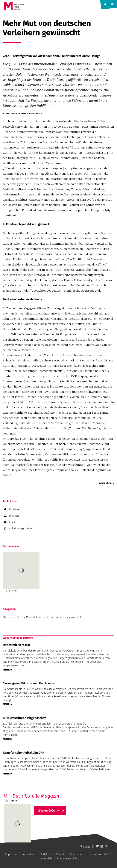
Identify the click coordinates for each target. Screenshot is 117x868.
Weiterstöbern (48, 810)
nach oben (105, 483)
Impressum (12, 854)
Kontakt (61, 854)
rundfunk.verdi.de (98, 854)
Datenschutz (77, 854)
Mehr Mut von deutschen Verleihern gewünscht (54, 617)
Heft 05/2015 (21, 573)
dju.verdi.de (46, 859)
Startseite (8, 617)
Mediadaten (29, 854)
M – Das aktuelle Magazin (32, 796)
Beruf (20, 617)
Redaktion (46, 854)
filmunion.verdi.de (67, 859)
